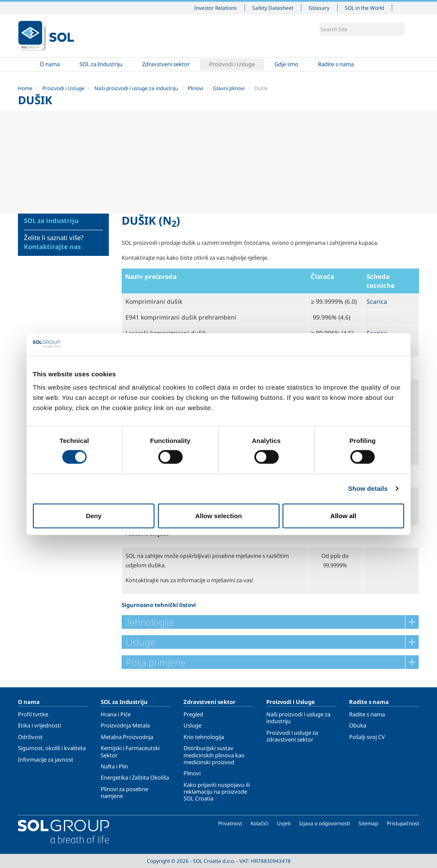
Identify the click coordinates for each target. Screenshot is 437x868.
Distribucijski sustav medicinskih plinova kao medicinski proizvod (214, 755)
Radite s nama (336, 64)
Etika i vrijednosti (39, 725)
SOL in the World (364, 8)
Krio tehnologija (204, 737)
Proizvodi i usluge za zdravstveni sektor (292, 736)
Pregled (193, 714)
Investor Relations (216, 8)
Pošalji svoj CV (367, 737)
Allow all (343, 515)
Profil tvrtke (33, 714)
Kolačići (259, 823)
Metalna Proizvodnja (127, 737)
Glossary (319, 8)
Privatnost (230, 823)
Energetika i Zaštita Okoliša (135, 777)
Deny (94, 515)
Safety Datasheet (273, 8)
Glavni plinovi (229, 88)
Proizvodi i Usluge (232, 64)
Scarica (377, 301)
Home (28, 64)
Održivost (30, 737)
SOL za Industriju (101, 64)
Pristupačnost (403, 823)
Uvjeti (284, 823)
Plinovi (195, 88)
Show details (368, 488)
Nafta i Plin (114, 766)
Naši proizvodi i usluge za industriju (136, 88)
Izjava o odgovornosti (325, 823)
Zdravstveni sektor (166, 64)
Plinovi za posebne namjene (124, 792)
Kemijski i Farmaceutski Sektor (130, 751)
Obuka (358, 725)
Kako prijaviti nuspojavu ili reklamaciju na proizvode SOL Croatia (217, 792)
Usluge (192, 725)
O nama (50, 64)
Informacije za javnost (46, 759)
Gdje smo (286, 64)
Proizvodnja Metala (125, 725)
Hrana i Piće (116, 714)
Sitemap (368, 823)
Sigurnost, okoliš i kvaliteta (52, 748)
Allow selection (218, 515)
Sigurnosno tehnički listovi (159, 605)
